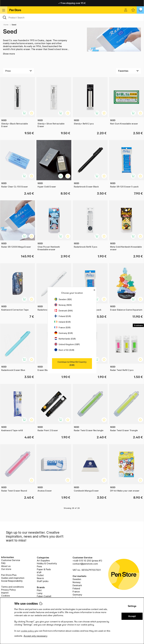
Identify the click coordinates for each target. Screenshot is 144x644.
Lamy (40, 593)
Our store (6, 569)
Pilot (39, 590)
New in (40, 578)
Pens (39, 566)
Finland (76, 588)
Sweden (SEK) (63, 299)
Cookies (5, 596)
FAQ (3, 563)
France (76, 592)
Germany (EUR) (64, 333)
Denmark (77, 585)
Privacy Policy (8, 590)
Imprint (5, 593)
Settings (132, 606)
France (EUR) (63, 327)
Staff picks (43, 581)
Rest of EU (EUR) (64, 350)
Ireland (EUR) (63, 322)
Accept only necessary (36, 636)
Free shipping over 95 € (72, 3)
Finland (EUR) (63, 316)
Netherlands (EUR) (65, 339)
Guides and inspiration (13, 578)
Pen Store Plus (9, 575)
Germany (77, 595)
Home (6, 25)
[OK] (72, 17)
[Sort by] (128, 71)
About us (6, 566)
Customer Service (11, 560)
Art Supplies (43, 560)
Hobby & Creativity (47, 563)
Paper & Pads (44, 569)
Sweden (77, 579)
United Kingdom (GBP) (67, 344)
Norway (77, 582)
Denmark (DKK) (64, 311)
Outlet (40, 575)
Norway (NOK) (63, 305)
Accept (132, 616)
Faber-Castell (44, 596)
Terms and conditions (12, 587)
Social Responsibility (12, 581)
